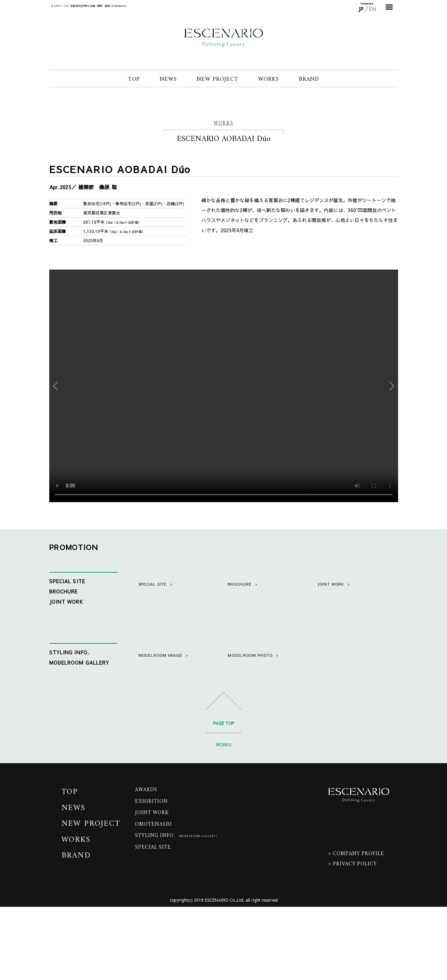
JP (361, 9)
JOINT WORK (66, 602)
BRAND (309, 79)
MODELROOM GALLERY (79, 694)
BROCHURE (64, 591)
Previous (56, 386)
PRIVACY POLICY (355, 937)
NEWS (168, 79)
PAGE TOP (223, 796)
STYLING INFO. (69, 684)
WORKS (269, 79)
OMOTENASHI (154, 897)
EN (373, 9)
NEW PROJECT (218, 79)
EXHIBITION (152, 874)
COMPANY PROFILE (358, 927)
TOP (134, 79)
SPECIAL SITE (67, 581)
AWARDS (146, 863)
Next (392, 386)
